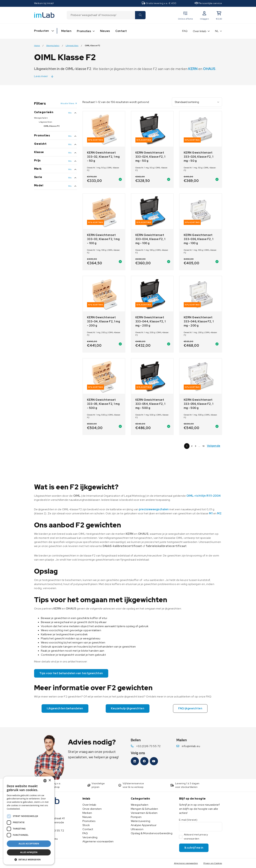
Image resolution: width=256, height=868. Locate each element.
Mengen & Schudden (144, 809)
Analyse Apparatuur (144, 825)
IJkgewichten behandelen (65, 708)
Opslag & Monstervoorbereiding (152, 833)
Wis (70, 113)
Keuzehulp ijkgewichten (128, 708)
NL (217, 31)
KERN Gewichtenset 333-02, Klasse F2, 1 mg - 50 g (103, 157)
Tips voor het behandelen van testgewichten (71, 673)
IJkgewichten (72, 46)
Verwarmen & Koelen (144, 813)
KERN (193, 69)
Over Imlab (200, 31)
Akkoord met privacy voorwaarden (196, 837)
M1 (211, 513)
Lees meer (41, 76)
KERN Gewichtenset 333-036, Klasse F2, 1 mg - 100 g (199, 239)
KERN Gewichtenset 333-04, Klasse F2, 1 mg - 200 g (104, 321)
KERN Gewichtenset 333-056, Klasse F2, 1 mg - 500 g (199, 404)
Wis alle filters (67, 103)
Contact (121, 31)
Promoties (84, 31)
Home (37, 46)
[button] (29, 860)
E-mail (188, 820)
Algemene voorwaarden (98, 841)
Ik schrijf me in (194, 848)
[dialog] (29, 821)
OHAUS (209, 69)
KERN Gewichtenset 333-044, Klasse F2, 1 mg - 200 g (151, 321)
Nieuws (105, 31)
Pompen (136, 817)
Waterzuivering (141, 821)
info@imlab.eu (191, 746)
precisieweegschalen (154, 509)
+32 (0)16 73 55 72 (148, 746)
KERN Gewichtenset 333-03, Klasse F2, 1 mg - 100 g (103, 239)
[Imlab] (44, 15)
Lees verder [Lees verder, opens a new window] (27, 809)
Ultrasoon (137, 829)
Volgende (214, 446)
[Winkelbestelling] (197, 102)
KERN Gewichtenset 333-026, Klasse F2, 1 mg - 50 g (199, 157)
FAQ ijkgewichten (190, 708)
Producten (42, 31)
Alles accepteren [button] (29, 844)
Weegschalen (53, 46)
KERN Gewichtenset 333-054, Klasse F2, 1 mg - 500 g (150, 404)
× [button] (50, 780)
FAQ (185, 31)
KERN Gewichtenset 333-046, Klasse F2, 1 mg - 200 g (199, 321)
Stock (86, 825)
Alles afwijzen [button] (29, 852)
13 (204, 446)
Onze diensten (92, 809)
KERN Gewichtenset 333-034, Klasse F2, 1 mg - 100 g (150, 239)
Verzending (90, 837)
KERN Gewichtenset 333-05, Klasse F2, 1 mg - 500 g (103, 404)
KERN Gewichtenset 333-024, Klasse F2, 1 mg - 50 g (150, 157)
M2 (219, 513)
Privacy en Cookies (213, 863)
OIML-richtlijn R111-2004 (204, 496)
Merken (66, 31)
